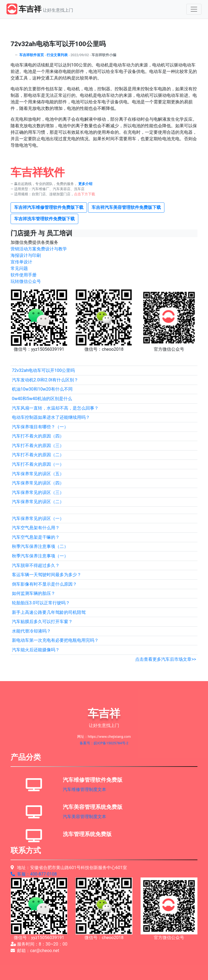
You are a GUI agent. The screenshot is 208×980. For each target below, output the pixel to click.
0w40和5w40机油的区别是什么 (42, 399)
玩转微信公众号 (26, 281)
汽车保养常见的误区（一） (38, 518)
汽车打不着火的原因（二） (38, 455)
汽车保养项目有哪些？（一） (40, 427)
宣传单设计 (21, 262)
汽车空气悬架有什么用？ (36, 528)
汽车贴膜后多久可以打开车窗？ (42, 622)
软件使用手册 (24, 275)
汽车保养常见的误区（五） (38, 474)
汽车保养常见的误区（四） (38, 483)
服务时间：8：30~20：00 (39, 944)
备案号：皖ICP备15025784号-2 (104, 743)
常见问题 (19, 268)
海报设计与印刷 (26, 255)
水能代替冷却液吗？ (31, 631)
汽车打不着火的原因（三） (38, 446)
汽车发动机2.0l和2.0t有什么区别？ (45, 380)
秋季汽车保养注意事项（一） (40, 556)
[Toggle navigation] (194, 9)
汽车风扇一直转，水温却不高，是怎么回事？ (55, 408)
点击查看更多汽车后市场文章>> (166, 659)
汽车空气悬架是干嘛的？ (36, 537)
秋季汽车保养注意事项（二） (40, 546)
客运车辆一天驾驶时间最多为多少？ (47, 575)
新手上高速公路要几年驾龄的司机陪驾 (49, 612)
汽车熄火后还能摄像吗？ (36, 650)
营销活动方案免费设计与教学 (39, 249)
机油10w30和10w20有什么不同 (42, 389)
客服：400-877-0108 (34, 874)
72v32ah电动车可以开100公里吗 (43, 370)
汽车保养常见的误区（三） (38, 492)
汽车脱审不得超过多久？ (36, 565)
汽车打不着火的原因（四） (38, 436)
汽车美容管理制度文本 (84, 817)
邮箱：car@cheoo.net (35, 951)
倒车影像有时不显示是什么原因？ (44, 584)
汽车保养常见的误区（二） (38, 502)
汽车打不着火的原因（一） (38, 464)
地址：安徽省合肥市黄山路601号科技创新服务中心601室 (69, 868)
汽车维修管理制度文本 (84, 789)
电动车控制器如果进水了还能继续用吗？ (51, 417)
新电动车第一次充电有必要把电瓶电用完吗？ (55, 640)
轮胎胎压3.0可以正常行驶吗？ (41, 603)
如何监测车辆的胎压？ (34, 593)
